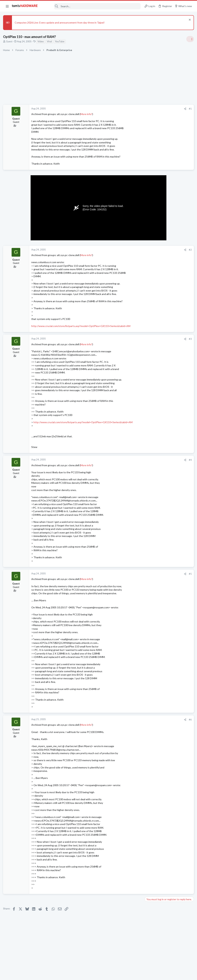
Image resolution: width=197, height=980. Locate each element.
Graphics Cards (154, 453)
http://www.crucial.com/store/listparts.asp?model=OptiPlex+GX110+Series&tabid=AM (81, 326)
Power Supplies (154, 355)
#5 (132, 574)
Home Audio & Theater (158, 470)
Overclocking (153, 376)
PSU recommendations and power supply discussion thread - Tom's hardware (168, 341)
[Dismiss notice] (189, 20)
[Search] (92, 6)
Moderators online (152, 518)
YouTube (60, 41)
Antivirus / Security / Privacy (160, 310)
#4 (132, 460)
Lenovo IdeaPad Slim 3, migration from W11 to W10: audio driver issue (169, 481)
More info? (87, 114)
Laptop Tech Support (157, 491)
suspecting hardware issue (166, 393)
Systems (150, 233)
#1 (132, 109)
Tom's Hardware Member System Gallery (168, 223)
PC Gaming (151, 331)
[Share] (127, 109)
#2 (132, 250)
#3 (132, 339)
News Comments (155, 261)
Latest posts (148, 385)
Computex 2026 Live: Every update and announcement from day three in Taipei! (60, 23)
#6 (132, 720)
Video (41, 41)
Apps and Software (156, 509)
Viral (50, 41)
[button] (7, 6)
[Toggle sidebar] (190, 39)
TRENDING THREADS (151, 215)
